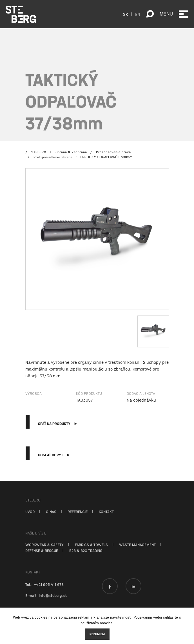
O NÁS (51, 516)
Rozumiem (97, 634)
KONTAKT (106, 516)
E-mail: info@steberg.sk (46, 600)
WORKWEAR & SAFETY (44, 549)
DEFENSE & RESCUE (42, 555)
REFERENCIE (78, 516)
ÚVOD (30, 516)
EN (138, 14)
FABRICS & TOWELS (91, 549)
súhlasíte (170, 617)
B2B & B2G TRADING (86, 555)
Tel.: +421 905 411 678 (44, 589)
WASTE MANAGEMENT (137, 549)
